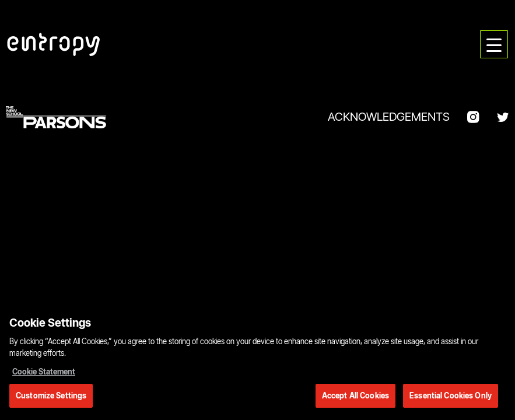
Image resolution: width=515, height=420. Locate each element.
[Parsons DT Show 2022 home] (54, 44)
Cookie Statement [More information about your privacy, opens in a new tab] (44, 373)
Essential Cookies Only (451, 397)
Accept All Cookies (355, 397)
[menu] (494, 44)
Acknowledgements (389, 117)
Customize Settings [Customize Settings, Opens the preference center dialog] (51, 397)
